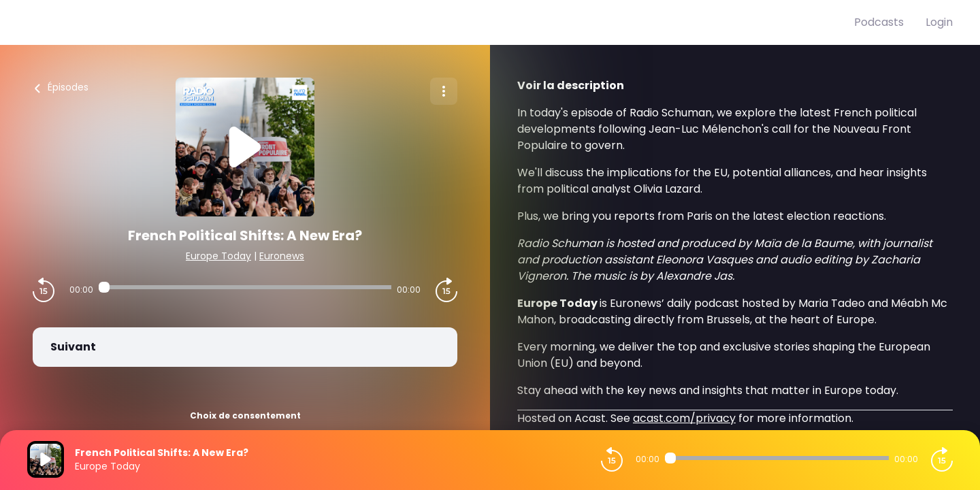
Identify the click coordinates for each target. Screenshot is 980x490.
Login (939, 22)
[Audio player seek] (245, 287)
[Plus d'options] (444, 91)
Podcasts (879, 22)
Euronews (282, 256)
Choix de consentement (245, 415)
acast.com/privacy (684, 418)
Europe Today (218, 256)
